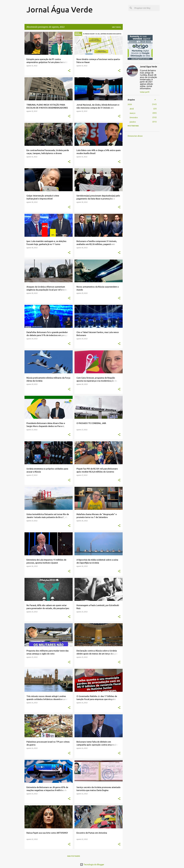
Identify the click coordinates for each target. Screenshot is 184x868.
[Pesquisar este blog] (146, 8)
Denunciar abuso (135, 136)
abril (132, 109)
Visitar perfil (145, 92)
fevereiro (134, 117)
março (132, 113)
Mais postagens (74, 856)
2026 (130, 104)
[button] (69, 71)
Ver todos (116, 27)
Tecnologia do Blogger (92, 865)
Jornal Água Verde (60, 9)
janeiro (133, 122)
